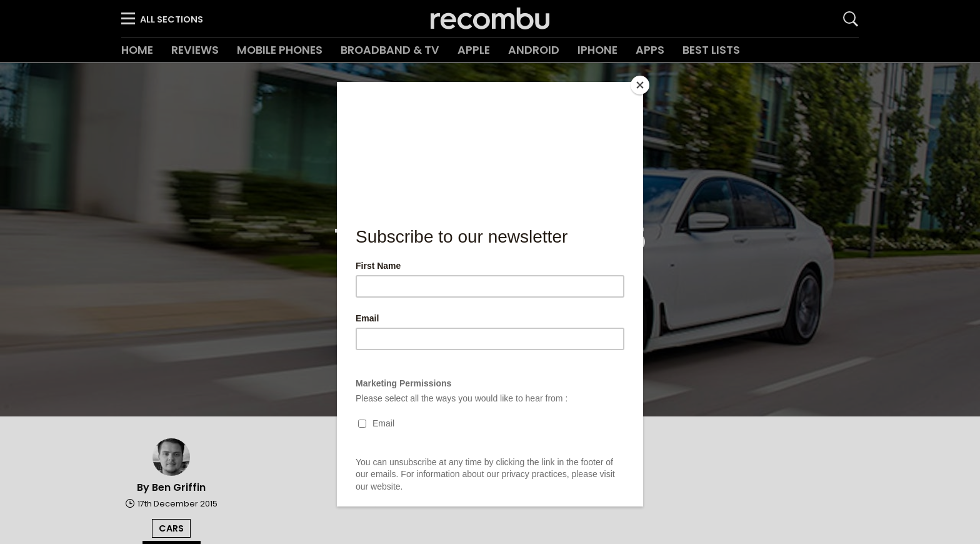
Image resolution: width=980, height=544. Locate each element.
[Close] (640, 85)
